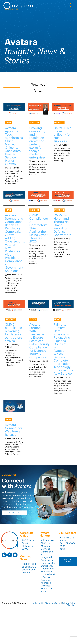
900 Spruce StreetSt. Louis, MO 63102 (29, 545)
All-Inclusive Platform (47, 542)
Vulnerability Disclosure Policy (47, 603)
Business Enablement (47, 587)
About (44, 591)
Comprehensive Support (49, 576)
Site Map (71, 605)
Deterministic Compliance (48, 564)
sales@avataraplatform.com (29, 568)
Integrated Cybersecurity (48, 559)
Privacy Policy (69, 603)
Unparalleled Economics (48, 570)
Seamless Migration (46, 581)
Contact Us (27, 572)
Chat (63, 549)
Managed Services (46, 547)
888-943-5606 (29, 564)
